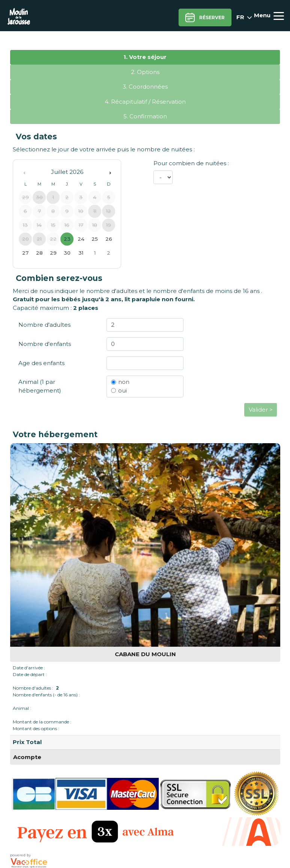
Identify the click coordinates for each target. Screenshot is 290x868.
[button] (30, 545)
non (124, 382)
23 (67, 239)
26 (109, 239)
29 (53, 253)
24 (81, 239)
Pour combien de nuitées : (191, 163)
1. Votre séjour (145, 57)
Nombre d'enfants (45, 344)
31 (81, 253)
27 (25, 253)
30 (67, 253)
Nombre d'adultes (44, 325)
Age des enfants (41, 363)
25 (95, 239)
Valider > (261, 410)
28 (39, 253)
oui (122, 390)
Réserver (205, 17)
